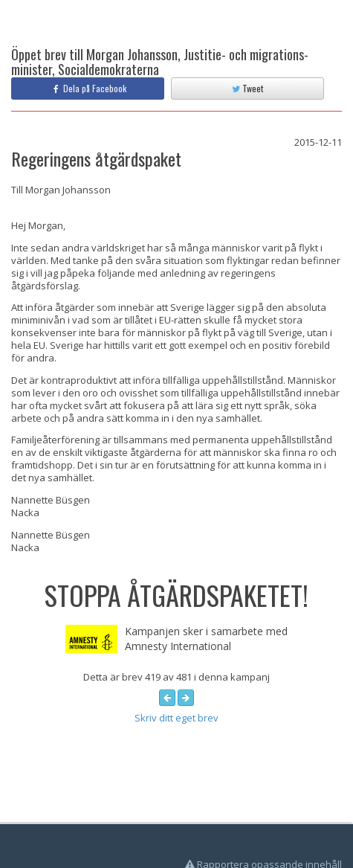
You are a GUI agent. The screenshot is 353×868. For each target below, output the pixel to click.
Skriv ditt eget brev (176, 718)
